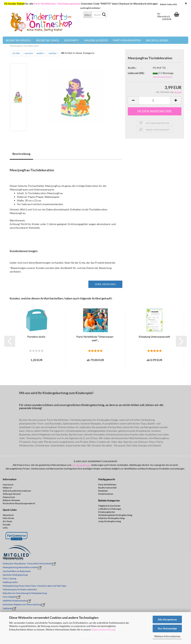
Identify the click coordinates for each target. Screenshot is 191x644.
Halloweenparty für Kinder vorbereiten (20, 589)
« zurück (28, 53)
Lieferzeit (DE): (136, 73)
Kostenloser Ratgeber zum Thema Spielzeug (22, 604)
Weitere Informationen (167, 636)
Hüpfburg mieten (10, 582)
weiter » (41, 53)
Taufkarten (8, 608)
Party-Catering (9, 578)
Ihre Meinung (105, 284)
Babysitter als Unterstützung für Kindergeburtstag (25, 593)
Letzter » (54, 53)
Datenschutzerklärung (103, 630)
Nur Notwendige (167, 628)
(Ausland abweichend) (162, 77)
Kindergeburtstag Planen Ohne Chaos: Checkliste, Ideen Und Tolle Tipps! (35, 586)
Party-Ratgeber (10, 597)
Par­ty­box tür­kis (36, 337)
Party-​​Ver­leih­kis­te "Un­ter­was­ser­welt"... (95, 338)
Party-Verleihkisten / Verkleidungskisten (57, 4)
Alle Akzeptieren (167, 619)
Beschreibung (21, 154)
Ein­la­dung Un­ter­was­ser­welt (154, 337)
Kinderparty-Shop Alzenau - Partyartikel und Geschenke (27, 563)
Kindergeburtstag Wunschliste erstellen (20, 567)
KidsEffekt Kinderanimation (15, 601)
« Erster (16, 53)
